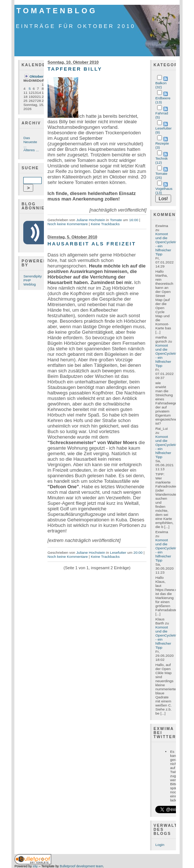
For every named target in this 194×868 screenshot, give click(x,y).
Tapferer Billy (75, 69)
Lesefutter (118, 552)
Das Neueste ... (30, 142)
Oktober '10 (39, 76)
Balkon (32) (161, 85)
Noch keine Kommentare (68, 224)
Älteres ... (31, 150)
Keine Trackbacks (105, 224)
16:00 (134, 220)
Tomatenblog (57, 11)
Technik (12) (162, 160)
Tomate (116, 220)
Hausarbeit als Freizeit (92, 244)
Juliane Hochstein (91, 220)
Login (160, 845)
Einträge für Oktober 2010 (76, 26)
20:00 (138, 552)
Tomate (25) (161, 176)
